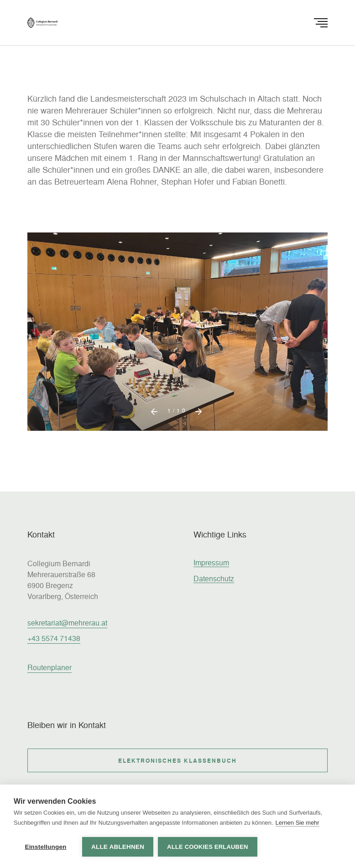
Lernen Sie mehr (298, 823)
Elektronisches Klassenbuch (177, 760)
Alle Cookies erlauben (208, 847)
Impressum (211, 563)
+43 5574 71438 (54, 638)
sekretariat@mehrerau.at (67, 623)
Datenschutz (214, 579)
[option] (177, 345)
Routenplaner (50, 667)
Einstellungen (45, 847)
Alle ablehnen (118, 847)
